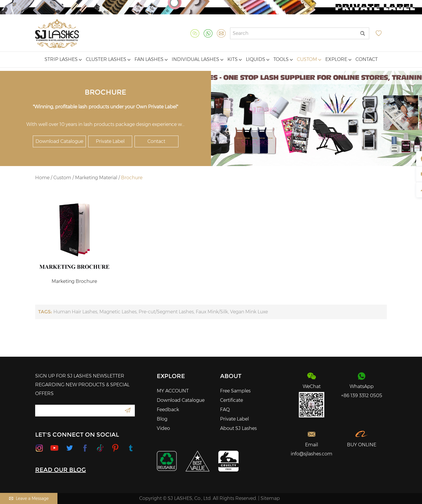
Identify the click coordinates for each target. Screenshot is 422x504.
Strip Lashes (63, 59)
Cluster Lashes (108, 59)
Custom (309, 59)
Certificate (232, 400)
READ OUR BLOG (61, 470)
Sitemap (270, 498)
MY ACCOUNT (173, 391)
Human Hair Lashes (75, 312)
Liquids (258, 59)
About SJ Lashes (238, 428)
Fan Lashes (151, 59)
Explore (338, 59)
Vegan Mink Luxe (249, 312)
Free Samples (235, 391)
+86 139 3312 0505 (362, 395)
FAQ (225, 410)
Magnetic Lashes (118, 312)
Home (42, 178)
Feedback (168, 410)
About (231, 376)
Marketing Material (96, 178)
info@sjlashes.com (312, 454)
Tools (283, 59)
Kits (235, 59)
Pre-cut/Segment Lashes (166, 312)
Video (163, 428)
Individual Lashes (198, 59)
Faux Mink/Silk (212, 312)
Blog (162, 419)
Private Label (110, 141)
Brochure (132, 178)
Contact (367, 59)
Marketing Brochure (74, 281)
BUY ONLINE (362, 445)
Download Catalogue (59, 141)
